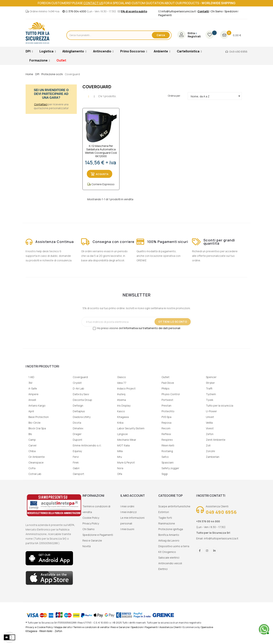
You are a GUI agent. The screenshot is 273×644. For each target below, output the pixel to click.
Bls (30, 434)
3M (30, 383)
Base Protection (39, 417)
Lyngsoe (122, 434)
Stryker (210, 383)
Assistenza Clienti (170, 627)
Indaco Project (126, 388)
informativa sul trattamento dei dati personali (152, 328)
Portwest (167, 400)
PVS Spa (166, 417)
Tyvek (210, 400)
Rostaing (167, 451)
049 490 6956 (238, 52)
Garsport (78, 474)
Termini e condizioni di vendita (91, 627)
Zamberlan (213, 457)
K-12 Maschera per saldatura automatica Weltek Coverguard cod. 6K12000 (101, 151)
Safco (165, 457)
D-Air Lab (78, 388)
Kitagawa (123, 417)
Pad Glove (168, 383)
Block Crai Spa (37, 428)
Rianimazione (167, 523)
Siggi (165, 474)
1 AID (31, 377)
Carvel (32, 445)
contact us (93, 3)
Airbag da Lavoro (169, 540)
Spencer (211, 377)
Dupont (78, 440)
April (31, 411)
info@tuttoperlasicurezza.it (179, 11)
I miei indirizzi (129, 512)
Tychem (211, 394)
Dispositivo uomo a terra (174, 546)
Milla (120, 451)
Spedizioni (231, 11)
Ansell (32, 400)
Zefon (210, 434)
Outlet (166, 377)
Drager (77, 434)
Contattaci (41, 104)
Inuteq (121, 394)
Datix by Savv (81, 394)
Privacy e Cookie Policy (39, 627)
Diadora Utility (82, 417)
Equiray (77, 451)
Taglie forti (165, 518)
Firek (76, 462)
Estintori (164, 512)
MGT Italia (123, 445)
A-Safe (33, 388)
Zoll (208, 445)
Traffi (209, 388)
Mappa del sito (63, 627)
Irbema (122, 400)
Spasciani (167, 462)
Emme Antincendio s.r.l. (87, 445)
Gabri (76, 468)
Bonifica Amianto (169, 535)
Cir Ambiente (37, 457)
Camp (32, 440)
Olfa (120, 474)
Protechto (168, 411)
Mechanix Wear (127, 440)
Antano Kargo (37, 406)
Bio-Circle (35, 423)
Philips (166, 388)
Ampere (33, 394)
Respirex (167, 440)
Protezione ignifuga (171, 529)
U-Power (211, 411)
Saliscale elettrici (169, 558)
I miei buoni (127, 529)
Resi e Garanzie (92, 540)
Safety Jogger (170, 468)
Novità (87, 546)
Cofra (32, 468)
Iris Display (124, 406)
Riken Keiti (168, 445)
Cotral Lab (35, 474)
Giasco (122, 377)
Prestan (166, 406)
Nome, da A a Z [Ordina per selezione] (216, 96)
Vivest (210, 428)
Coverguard (80, 377)
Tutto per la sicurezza (220, 406)
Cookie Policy (91, 518)
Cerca (161, 35)
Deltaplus (79, 411)
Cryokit (77, 383)
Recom (166, 428)
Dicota (77, 423)
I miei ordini (127, 506)
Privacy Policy (91, 523)
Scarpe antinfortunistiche (174, 506)
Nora (120, 468)
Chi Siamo (217, 11)
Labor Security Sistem (131, 428)
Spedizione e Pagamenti (98, 535)
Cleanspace (36, 462)
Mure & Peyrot (126, 462)
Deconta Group (82, 400)
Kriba (120, 423)
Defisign (78, 406)
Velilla (209, 423)
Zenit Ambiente (216, 440)
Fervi (76, 457)
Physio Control (171, 394)
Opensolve (207, 627)
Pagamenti (165, 15)
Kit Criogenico (167, 552)
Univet (210, 417)
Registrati (194, 36)
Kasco (121, 411)
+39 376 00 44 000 (208, 521)
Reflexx (166, 434)
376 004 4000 (77, 11)
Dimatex (78, 428)
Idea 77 (122, 383)
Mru (120, 457)
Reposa (166, 423)
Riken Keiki (46, 631)
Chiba (32, 451)
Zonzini (210, 451)
